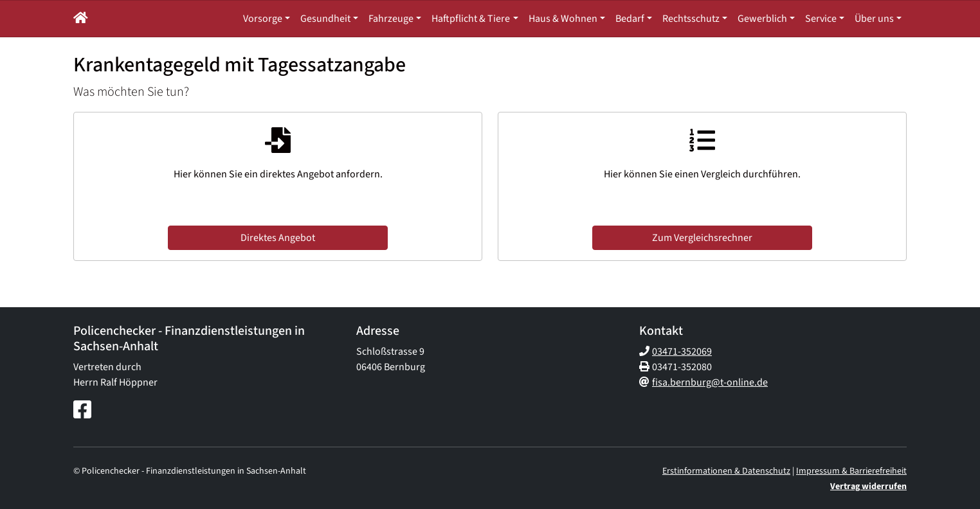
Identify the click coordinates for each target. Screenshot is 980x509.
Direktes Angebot (278, 238)
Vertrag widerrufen (868, 487)
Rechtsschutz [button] (691, 19)
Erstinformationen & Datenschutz (726, 471)
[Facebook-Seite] (82, 411)
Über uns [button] (874, 19)
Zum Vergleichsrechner (702, 238)
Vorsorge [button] (263, 19)
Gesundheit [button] (325, 19)
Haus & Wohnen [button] (563, 19)
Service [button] (821, 19)
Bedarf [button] (630, 19)
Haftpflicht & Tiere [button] (471, 19)
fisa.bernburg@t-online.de (710, 382)
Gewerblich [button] (762, 19)
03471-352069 (682, 352)
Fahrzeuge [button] (391, 19)
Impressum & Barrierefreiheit (851, 471)
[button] (81, 19)
